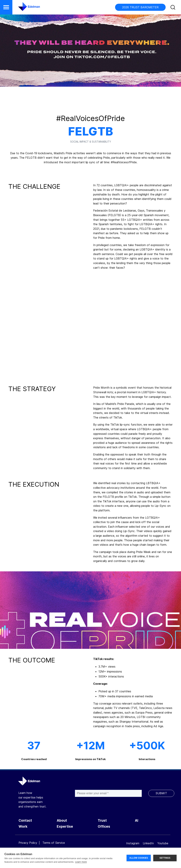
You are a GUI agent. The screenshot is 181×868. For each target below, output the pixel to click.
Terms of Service (54, 843)
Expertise (65, 827)
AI (137, 821)
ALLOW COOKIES (139, 858)
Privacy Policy (28, 843)
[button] (6, 7)
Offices (104, 827)
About (62, 821)
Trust (102, 821)
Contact (25, 821)
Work (23, 827)
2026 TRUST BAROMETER (140, 7)
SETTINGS (165, 858)
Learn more (81, 862)
